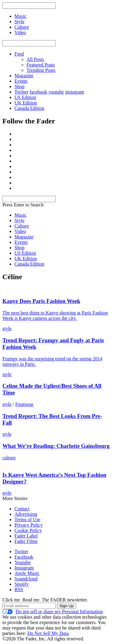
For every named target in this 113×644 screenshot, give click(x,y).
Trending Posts (41, 70)
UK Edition (26, 103)
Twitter (21, 92)
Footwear (24, 404)
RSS (19, 590)
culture (9, 458)
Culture (22, 226)
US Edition (25, 97)
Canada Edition (29, 108)
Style (19, 220)
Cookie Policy (28, 530)
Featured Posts (41, 65)
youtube (56, 92)
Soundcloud (26, 579)
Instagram (24, 568)
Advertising (26, 514)
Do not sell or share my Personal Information (53, 612)
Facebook (24, 557)
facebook (38, 92)
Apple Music (27, 573)
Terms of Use (27, 520)
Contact (22, 509)
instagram (75, 92)
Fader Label (26, 536)
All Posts (35, 59)
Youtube (23, 562)
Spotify (22, 584)
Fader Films (26, 541)
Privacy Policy (29, 525)
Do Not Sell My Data (48, 633)
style (7, 328)
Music (20, 215)
